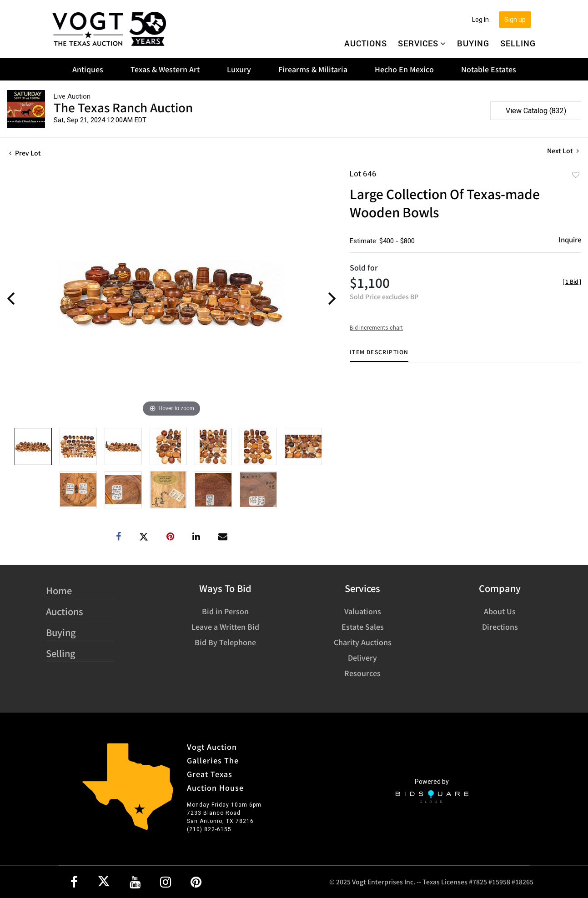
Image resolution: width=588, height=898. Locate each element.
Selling (518, 43)
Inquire (570, 239)
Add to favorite (576, 175)
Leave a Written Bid (225, 627)
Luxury (239, 69)
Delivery (362, 657)
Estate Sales (363, 627)
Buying (473, 43)
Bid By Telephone (225, 642)
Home (59, 590)
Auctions (366, 43)
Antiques (88, 69)
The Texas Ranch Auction (123, 107)
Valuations (363, 611)
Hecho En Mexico (404, 69)
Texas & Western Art (165, 69)
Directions (500, 627)
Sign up (515, 20)
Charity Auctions (363, 642)
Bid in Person (225, 611)
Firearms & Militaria (313, 69)
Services (422, 43)
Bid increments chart (376, 328)
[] (572, 281)
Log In (480, 20)
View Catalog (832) (536, 111)
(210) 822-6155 (209, 829)
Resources (362, 673)
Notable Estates (489, 69)
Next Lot (563, 151)
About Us (500, 611)
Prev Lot (25, 153)
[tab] (379, 355)
